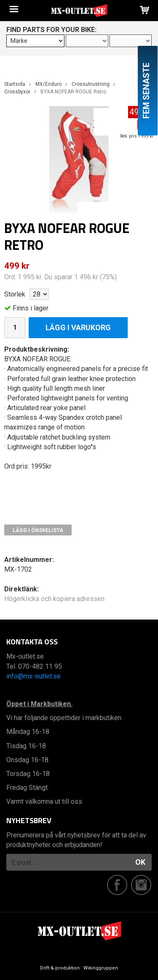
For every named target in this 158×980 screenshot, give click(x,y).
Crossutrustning (91, 84)
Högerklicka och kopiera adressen (54, 599)
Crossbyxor (17, 92)
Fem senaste (146, 91)
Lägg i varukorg (78, 327)
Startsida (15, 84)
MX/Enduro (48, 84)
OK (140, 862)
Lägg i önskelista (38, 530)
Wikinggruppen (101, 968)
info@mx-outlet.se (33, 676)
